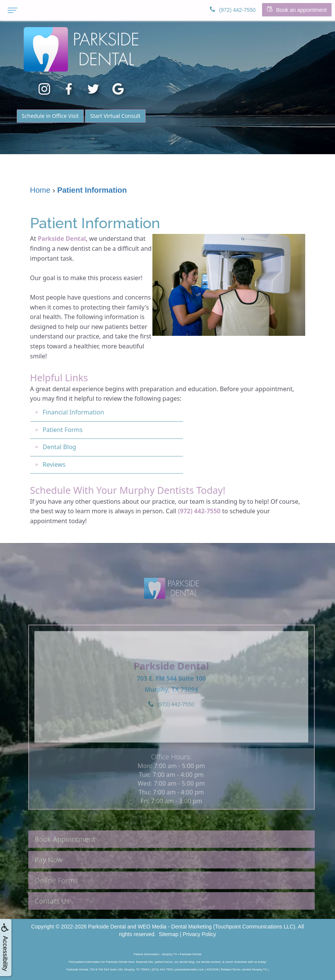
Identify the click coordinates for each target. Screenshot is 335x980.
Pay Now (49, 874)
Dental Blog (60, 447)
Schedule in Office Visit (50, 116)
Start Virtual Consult (115, 116)
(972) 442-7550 (199, 511)
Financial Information (74, 412)
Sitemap (169, 934)
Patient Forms (63, 430)
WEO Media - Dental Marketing (175, 927)
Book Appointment (65, 853)
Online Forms (57, 895)
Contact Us (52, 915)
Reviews (54, 464)
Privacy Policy (199, 934)
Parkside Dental (62, 239)
